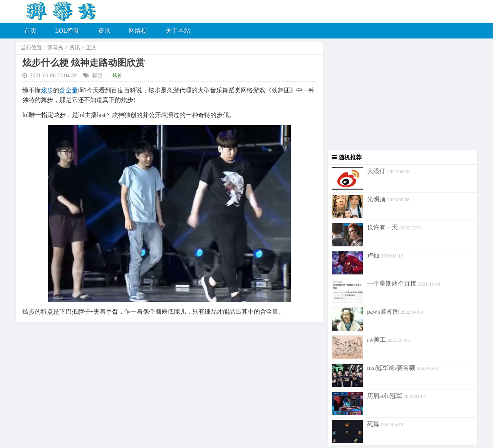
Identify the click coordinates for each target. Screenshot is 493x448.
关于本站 (178, 31)
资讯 (104, 31)
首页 (30, 31)
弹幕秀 (55, 48)
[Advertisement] (401, 96)
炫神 (117, 75)
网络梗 (138, 31)
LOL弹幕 (67, 31)
